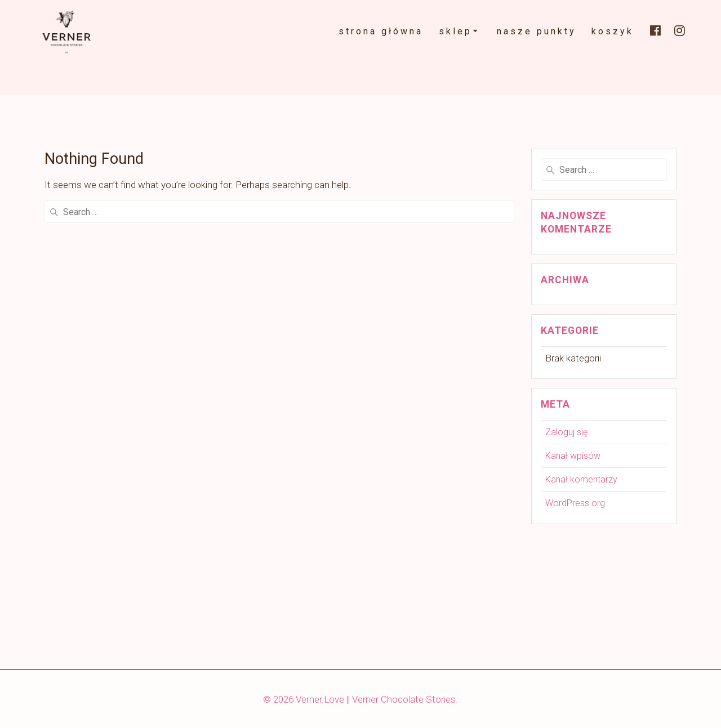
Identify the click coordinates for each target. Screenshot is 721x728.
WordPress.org (575, 503)
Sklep (455, 32)
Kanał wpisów (573, 456)
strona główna (381, 32)
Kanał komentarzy (581, 479)
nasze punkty (537, 32)
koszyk (613, 32)
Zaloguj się (566, 432)
